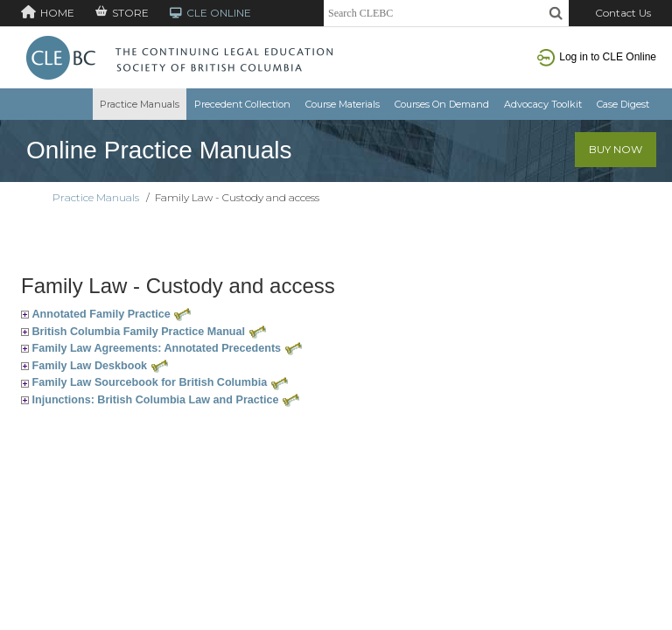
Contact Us (623, 13)
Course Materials (343, 104)
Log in (597, 57)
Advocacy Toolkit (543, 104)
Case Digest (623, 104)
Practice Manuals (140, 104)
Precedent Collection (242, 104)
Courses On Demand (442, 104)
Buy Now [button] (616, 149)
